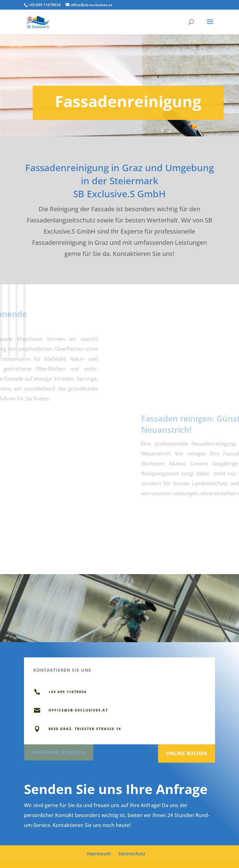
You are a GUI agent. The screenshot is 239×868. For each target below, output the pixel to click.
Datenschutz (132, 854)
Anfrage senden (59, 751)
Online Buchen (187, 753)
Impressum (99, 854)
